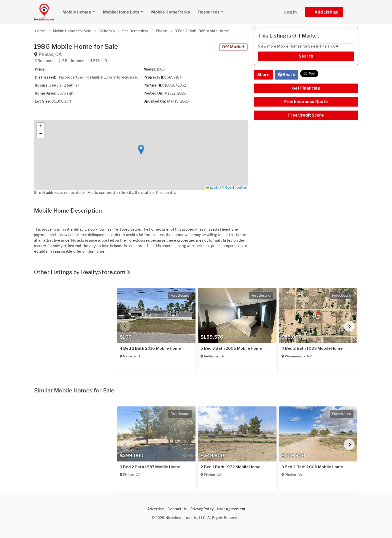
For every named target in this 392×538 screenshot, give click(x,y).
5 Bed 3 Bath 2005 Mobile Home (231, 348)
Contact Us (177, 509)
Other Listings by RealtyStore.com (82, 272)
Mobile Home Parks (170, 12)
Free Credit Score (306, 115)
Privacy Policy (202, 509)
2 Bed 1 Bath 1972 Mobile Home (230, 467)
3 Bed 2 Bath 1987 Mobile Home (150, 467)
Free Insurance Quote (306, 102)
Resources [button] (209, 12)
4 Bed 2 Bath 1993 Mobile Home (312, 348)
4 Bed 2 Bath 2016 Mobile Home (150, 348)
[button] (330, 12)
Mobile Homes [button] (80, 12)
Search (306, 56)
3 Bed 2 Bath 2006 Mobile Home (312, 467)
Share (263, 75)
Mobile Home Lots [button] (121, 12)
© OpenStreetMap (234, 188)
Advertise (156, 509)
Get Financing (306, 88)
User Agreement (231, 509)
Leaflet (213, 188)
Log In (290, 12)
